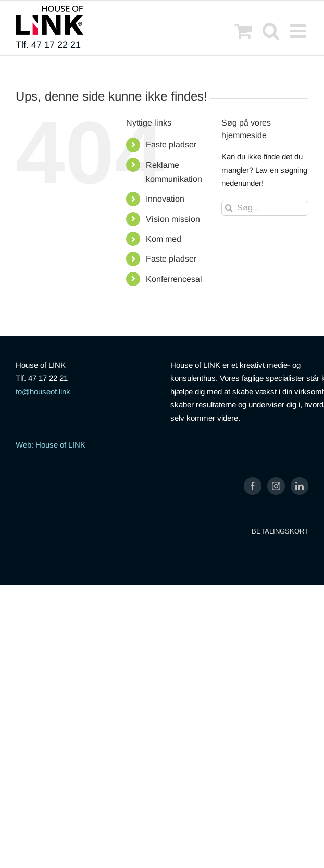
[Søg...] (265, 208)
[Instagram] (276, 486)
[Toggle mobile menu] (299, 30)
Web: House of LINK (51, 445)
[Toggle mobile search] (271, 30)
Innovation (165, 199)
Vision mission (173, 219)
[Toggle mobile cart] (244, 30)
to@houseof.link (43, 392)
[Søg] (229, 208)
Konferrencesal (174, 279)
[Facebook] (253, 486)
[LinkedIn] (300, 486)
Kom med (164, 239)
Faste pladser (171, 145)
